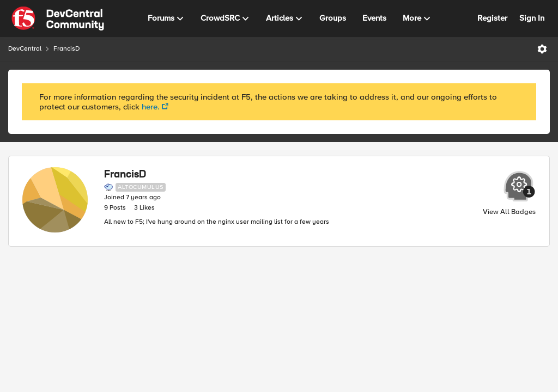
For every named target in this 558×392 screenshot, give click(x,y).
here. (151, 107)
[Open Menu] (542, 49)
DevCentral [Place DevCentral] (25, 49)
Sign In (532, 18)
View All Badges (509, 212)
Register (492, 18)
